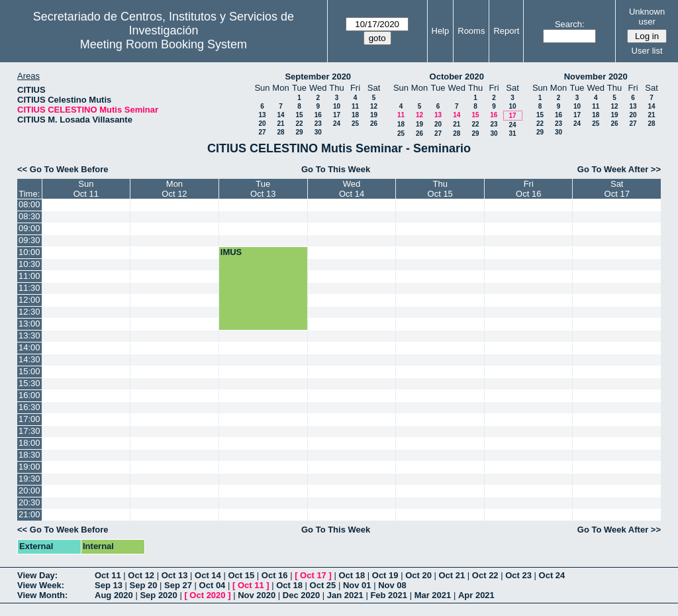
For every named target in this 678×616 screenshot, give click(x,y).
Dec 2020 (301, 595)
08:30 (29, 216)
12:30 (29, 312)
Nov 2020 (257, 595)
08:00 (29, 204)
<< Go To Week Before (63, 169)
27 (262, 132)
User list (647, 51)
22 (299, 124)
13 (262, 115)
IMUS (231, 252)
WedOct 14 (352, 189)
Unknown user (647, 17)
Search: (570, 24)
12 (374, 106)
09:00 (29, 228)
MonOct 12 (174, 189)
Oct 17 (313, 575)
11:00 (29, 276)
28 (280, 132)
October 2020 (457, 77)
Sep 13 (109, 585)
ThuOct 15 (440, 189)
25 (355, 124)
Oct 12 (141, 575)
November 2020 (596, 77)
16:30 (29, 407)
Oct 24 (552, 575)
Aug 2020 (114, 595)
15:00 (29, 371)
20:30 (29, 502)
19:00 (29, 467)
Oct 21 (452, 575)
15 (299, 115)
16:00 (29, 395)
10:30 (29, 264)
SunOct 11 (86, 189)
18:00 (29, 443)
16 (318, 115)
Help (441, 31)
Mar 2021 (433, 595)
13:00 (29, 324)
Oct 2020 (207, 595)
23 (318, 124)
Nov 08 (392, 585)
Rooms (471, 31)
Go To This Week (336, 169)
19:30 (29, 479)
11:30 (29, 288)
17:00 (29, 419)
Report (506, 31)
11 (355, 106)
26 (374, 124)
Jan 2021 (345, 595)
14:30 (29, 359)
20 (262, 124)
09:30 (29, 240)
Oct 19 (385, 575)
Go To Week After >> (619, 169)
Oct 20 (418, 575)
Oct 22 (485, 575)
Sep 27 (178, 585)
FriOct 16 (528, 189)
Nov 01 (357, 585)
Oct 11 (108, 575)
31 (512, 133)
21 (280, 124)
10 (337, 106)
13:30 (29, 335)
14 (280, 115)
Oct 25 (323, 585)
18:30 (29, 455)
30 (318, 132)
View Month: (42, 595)
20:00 (29, 490)
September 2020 (318, 77)
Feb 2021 (389, 595)
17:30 (29, 431)
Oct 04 (213, 585)
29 (299, 132)
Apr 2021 (476, 595)
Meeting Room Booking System (164, 44)
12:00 (29, 300)
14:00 (29, 347)
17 (337, 115)
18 (355, 115)
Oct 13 (175, 575)
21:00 (29, 514)
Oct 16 (275, 575)
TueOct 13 (263, 189)
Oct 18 (352, 575)
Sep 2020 (158, 595)
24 (337, 124)
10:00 (29, 252)
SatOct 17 (617, 189)
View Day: (37, 575)
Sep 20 (144, 585)
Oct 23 (518, 575)
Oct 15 (241, 575)
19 (374, 115)
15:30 (29, 383)
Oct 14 (208, 575)
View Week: (41, 585)
